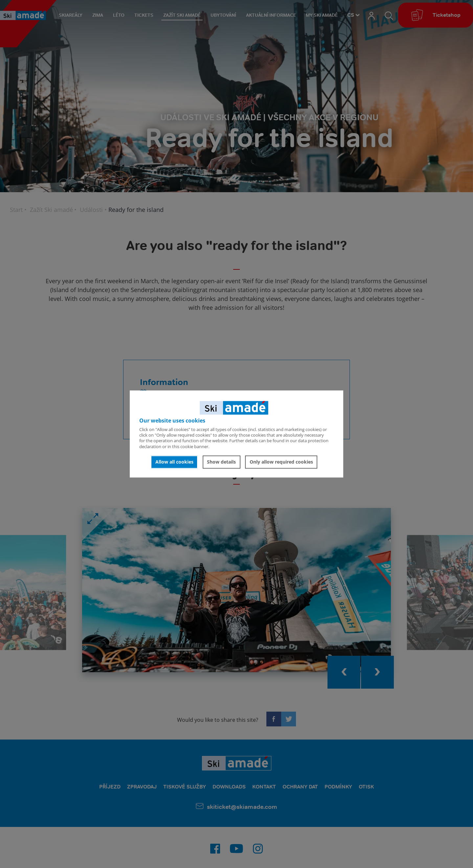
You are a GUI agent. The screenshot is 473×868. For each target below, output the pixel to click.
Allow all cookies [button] (174, 462)
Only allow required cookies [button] (281, 462)
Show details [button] (221, 462)
